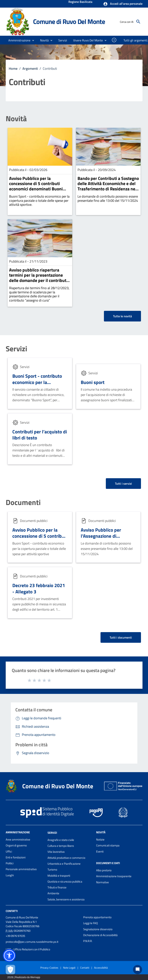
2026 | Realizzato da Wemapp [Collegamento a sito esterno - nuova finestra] (24, 977)
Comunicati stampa (108, 845)
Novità (16, 119)
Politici (10, 863)
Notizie (100, 839)
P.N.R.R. (88, 941)
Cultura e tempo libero (61, 846)
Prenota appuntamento (97, 917)
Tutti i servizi (123, 484)
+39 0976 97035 (15, 936)
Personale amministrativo (21, 869)
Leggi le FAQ (91, 923)
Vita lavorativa (56, 852)
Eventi (100, 851)
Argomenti (30, 68)
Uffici (9, 851)
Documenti (23, 502)
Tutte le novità (122, 316)
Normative (102, 882)
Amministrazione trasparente (114, 876)
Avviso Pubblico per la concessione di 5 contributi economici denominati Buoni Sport (36, 186)
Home (13, 68)
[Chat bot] (138, 970)
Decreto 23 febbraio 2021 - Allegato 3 (39, 588)
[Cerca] (138, 22)
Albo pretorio (104, 870)
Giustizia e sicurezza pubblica (65, 881)
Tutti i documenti (121, 637)
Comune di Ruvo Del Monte (69, 21)
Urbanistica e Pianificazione (64, 864)
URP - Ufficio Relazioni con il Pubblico (28, 949)
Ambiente (53, 893)
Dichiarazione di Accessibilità (100, 935)
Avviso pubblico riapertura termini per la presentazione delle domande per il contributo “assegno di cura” (39, 278)
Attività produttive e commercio (66, 858)
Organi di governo (16, 845)
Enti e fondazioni (16, 857)
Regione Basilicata (80, 2)
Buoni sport (93, 382)
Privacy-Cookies (49, 968)
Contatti (12, 911)
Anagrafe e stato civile (61, 840)
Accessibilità (101, 968)
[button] (123, 4)
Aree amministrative (18, 839)
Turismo (52, 870)
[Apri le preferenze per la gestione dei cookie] (10, 970)
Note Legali (69, 968)
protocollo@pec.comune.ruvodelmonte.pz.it (32, 942)
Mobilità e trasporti (59, 876)
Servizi (16, 349)
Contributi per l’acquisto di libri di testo (40, 435)
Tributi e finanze (57, 887)
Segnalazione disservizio (98, 929)
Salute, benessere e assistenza (66, 899)
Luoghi (10, 875)
